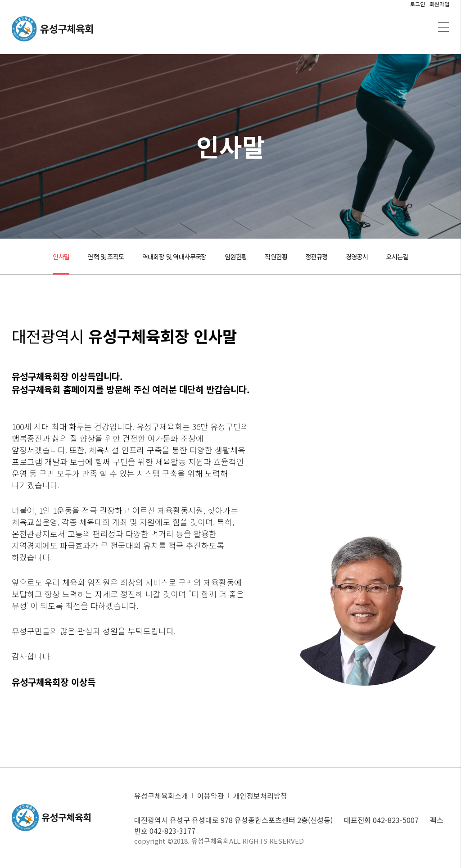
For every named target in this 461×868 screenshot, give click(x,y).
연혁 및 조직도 (93, 257)
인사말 (44, 257)
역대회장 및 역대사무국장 (169, 257)
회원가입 (439, 4)
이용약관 (211, 796)
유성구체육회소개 (161, 796)
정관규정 (325, 257)
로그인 (418, 4)
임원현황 (238, 257)
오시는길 (413, 257)
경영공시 (370, 257)
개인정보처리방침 (260, 796)
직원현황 (281, 257)
